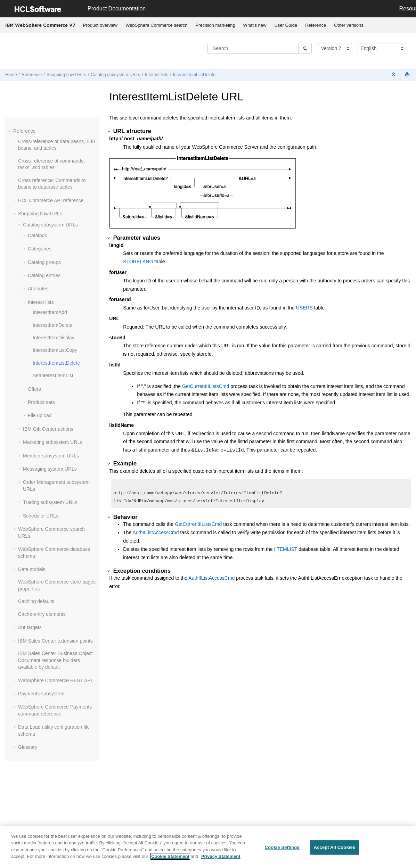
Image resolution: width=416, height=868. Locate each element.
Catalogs (37, 235)
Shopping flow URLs (66, 75)
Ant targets (30, 627)
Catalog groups (44, 262)
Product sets (41, 402)
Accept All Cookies (335, 847)
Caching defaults (36, 601)
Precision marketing (215, 25)
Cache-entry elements (42, 614)
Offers (34, 389)
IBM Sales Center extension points (55, 641)
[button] (10, 131)
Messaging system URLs (50, 469)
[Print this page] (408, 75)
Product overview (100, 25)
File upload (40, 415)
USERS (304, 308)
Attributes (38, 289)
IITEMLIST (286, 551)
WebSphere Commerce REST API (55, 680)
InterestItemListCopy (55, 350)
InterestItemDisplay (54, 338)
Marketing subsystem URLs (53, 442)
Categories (40, 249)
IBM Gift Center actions (48, 429)
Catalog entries (44, 275)
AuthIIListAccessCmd (156, 535)
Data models (32, 569)
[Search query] (260, 48)
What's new (255, 25)
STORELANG (138, 262)
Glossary (28, 747)
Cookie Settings (282, 847)
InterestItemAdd (50, 312)
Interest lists (157, 75)
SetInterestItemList (53, 375)
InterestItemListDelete (194, 75)
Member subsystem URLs (51, 456)
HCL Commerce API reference (51, 200)
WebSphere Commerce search (156, 25)
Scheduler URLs (41, 516)
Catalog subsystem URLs (115, 75)
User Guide (286, 25)
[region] (208, 847)
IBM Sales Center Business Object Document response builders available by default (55, 660)
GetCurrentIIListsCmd (206, 386)
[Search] (305, 48)
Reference (316, 25)
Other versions (349, 25)
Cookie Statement (170, 856)
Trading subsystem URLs (50, 502)
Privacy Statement (221, 856)
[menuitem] (100, 25)
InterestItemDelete (52, 325)
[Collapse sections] (394, 75)
